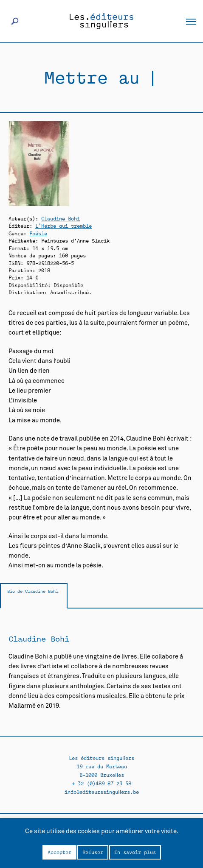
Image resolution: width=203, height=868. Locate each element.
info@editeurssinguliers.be (102, 791)
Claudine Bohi (61, 218)
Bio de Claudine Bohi (33, 591)
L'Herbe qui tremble (63, 225)
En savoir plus (135, 852)
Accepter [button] (59, 852)
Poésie (38, 233)
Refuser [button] (93, 852)
